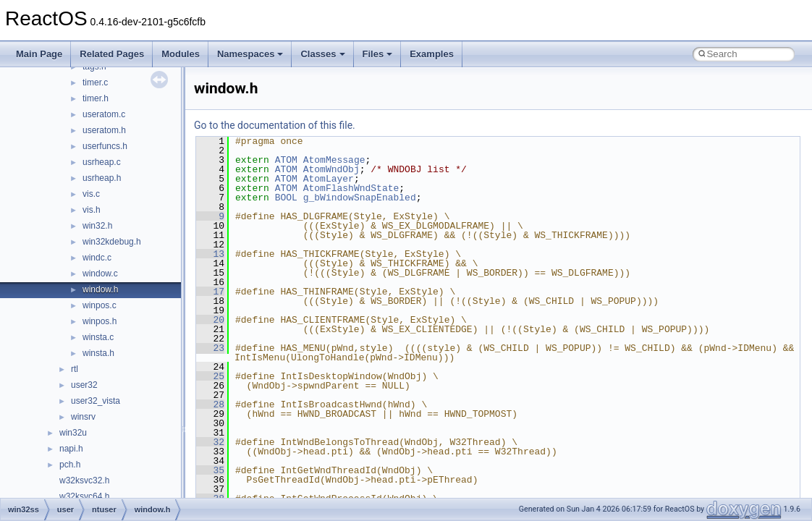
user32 (84, 385)
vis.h (92, 210)
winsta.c (98, 337)
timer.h (96, 98)
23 (210, 348)
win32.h (97, 226)
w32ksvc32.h (84, 480)
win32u (73, 433)
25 (210, 376)
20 (210, 320)
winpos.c (100, 305)
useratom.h (104, 130)
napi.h (71, 449)
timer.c (95, 82)
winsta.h (98, 353)
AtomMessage (334, 160)
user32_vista (96, 401)
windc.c (97, 258)
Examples (432, 54)
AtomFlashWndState (351, 188)
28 (210, 404)
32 (210, 442)
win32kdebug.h (112, 242)
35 (210, 470)
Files (378, 54)
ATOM (286, 160)
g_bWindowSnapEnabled (360, 198)
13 (210, 254)
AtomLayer (329, 179)
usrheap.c (102, 162)
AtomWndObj (331, 169)
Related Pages (112, 54)
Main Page (39, 54)
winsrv (83, 417)
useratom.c (104, 114)
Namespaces (250, 54)
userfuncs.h (105, 146)
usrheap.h (102, 178)
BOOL (286, 198)
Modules (181, 54)
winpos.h (100, 321)
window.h (100, 289)
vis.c (91, 194)
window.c (100, 274)
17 (210, 292)
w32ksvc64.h (84, 496)
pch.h (70, 465)
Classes (322, 54)
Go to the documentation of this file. (275, 125)
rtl (75, 369)
